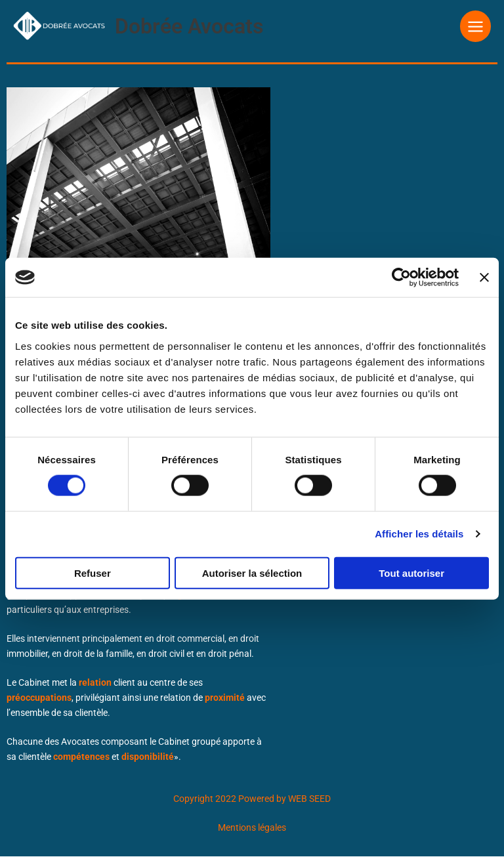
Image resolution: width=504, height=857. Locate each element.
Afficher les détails (419, 534)
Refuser (93, 573)
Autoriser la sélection (252, 573)
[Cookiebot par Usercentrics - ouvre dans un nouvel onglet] (401, 278)
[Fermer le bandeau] (484, 278)
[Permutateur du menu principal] (476, 26)
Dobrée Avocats (175, 26)
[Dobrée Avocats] (52, 25)
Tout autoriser (411, 573)
